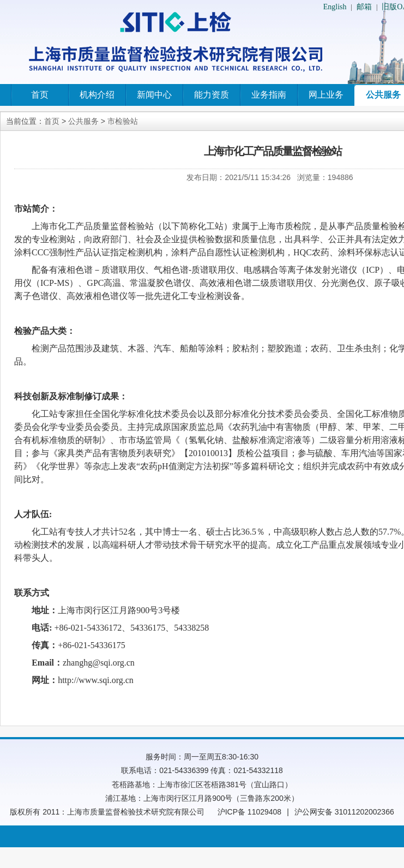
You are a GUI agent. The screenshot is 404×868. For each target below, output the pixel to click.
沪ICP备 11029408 (250, 812)
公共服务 (83, 121)
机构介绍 (97, 95)
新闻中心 (154, 95)
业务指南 (269, 95)
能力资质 (212, 95)
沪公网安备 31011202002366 (344, 812)
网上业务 (326, 95)
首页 (40, 95)
